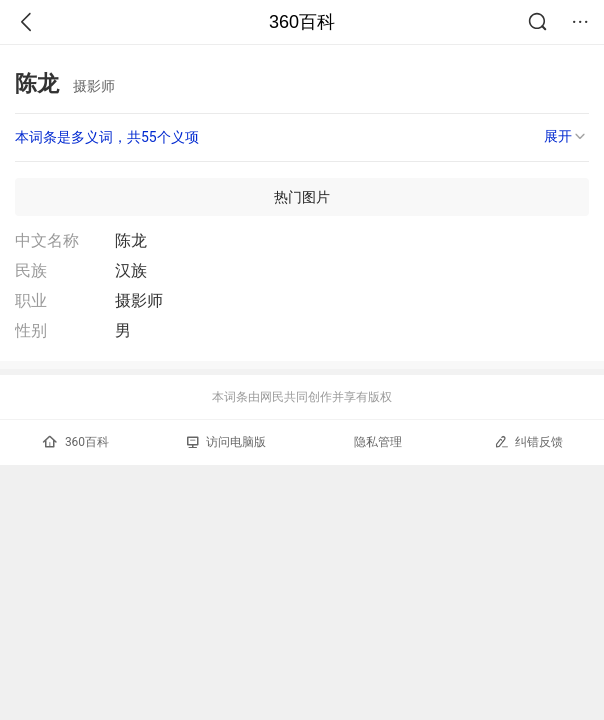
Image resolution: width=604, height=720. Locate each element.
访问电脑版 (226, 442)
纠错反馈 (528, 441)
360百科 (302, 22)
